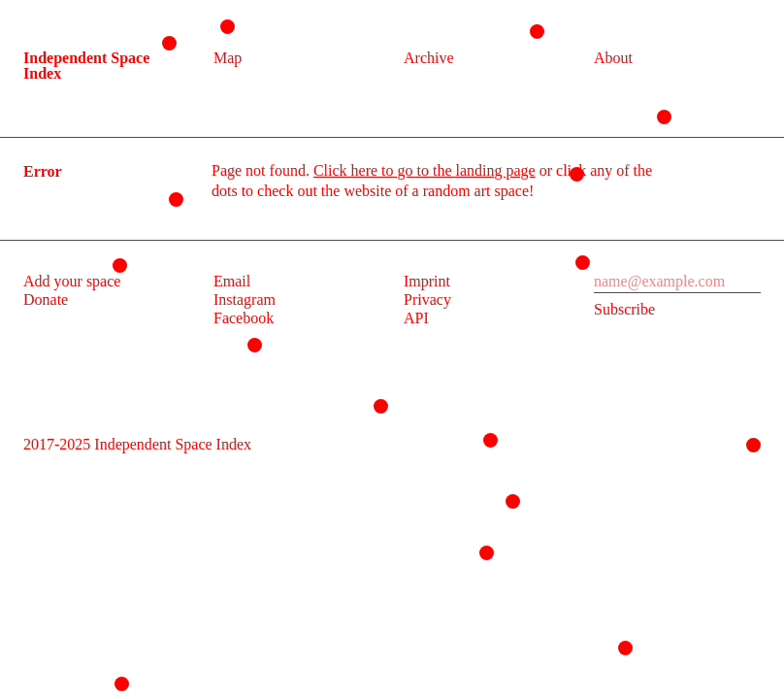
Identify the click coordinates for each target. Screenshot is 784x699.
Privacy (427, 300)
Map (228, 58)
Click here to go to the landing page (425, 170)
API (416, 318)
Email (232, 281)
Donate (46, 300)
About (613, 58)
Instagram (245, 300)
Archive (429, 58)
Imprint (427, 281)
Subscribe (624, 309)
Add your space (72, 281)
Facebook (244, 318)
